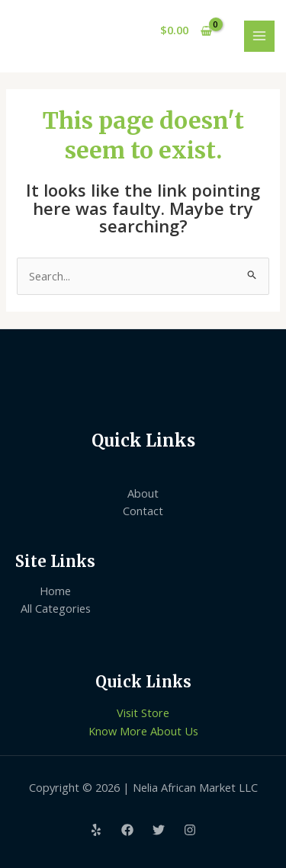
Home (55, 591)
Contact (143, 511)
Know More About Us (143, 731)
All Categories (56, 608)
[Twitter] (159, 830)
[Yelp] (96, 830)
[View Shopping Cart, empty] (186, 31)
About (143, 493)
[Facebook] (127, 830)
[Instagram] (190, 830)
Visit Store (143, 713)
